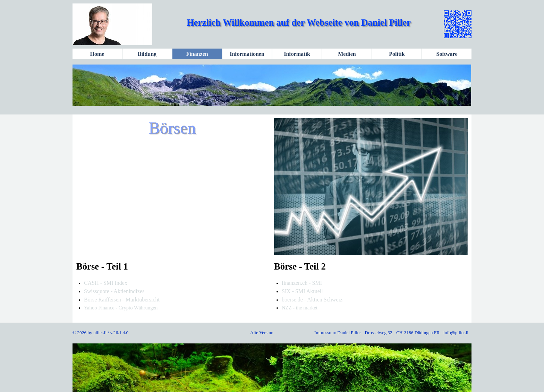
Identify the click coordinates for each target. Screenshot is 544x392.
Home (97, 54)
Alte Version (262, 333)
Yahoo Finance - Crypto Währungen (121, 308)
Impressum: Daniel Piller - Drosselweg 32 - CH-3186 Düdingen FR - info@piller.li (391, 333)
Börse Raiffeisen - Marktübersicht (122, 300)
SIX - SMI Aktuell (302, 291)
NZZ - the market (300, 308)
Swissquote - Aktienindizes (114, 291)
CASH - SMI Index (106, 283)
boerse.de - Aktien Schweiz (312, 300)
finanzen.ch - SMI (302, 283)
